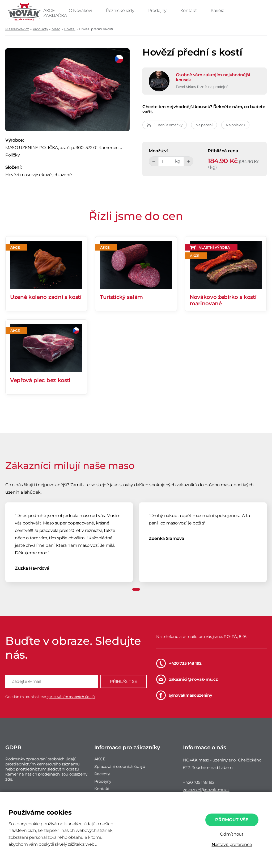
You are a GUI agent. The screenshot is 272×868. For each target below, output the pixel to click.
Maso (56, 29)
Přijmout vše (232, 820)
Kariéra (218, 10)
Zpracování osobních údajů (120, 766)
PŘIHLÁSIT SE (123, 681)
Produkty (40, 29)
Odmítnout (232, 834)
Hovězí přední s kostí (96, 29)
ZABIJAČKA (55, 16)
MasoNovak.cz (17, 29)
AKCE (50, 10)
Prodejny (158, 10)
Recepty (102, 774)
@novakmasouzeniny (184, 695)
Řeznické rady (121, 10)
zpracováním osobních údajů (71, 697)
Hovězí (69, 29)
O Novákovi (81, 10)
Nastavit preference (232, 844)
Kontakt (189, 10)
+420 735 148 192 (179, 663)
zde (9, 779)
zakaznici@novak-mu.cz (187, 679)
